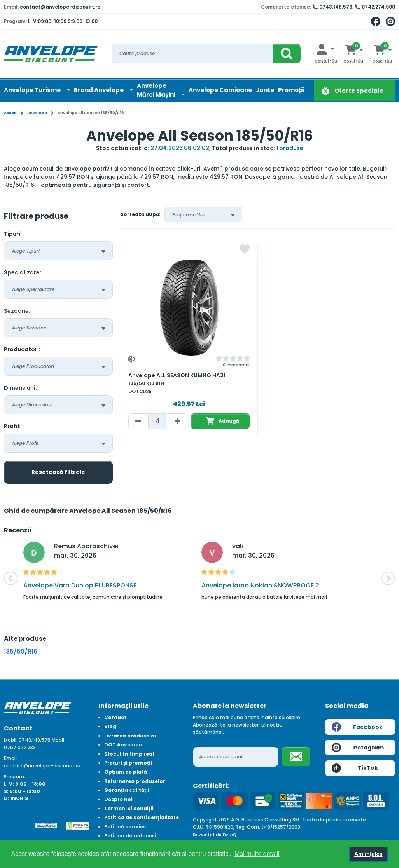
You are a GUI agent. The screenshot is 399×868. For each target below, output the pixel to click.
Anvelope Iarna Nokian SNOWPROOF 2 (260, 585)
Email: (11, 758)
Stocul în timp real (129, 754)
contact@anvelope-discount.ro (60, 7)
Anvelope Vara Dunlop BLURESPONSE (80, 585)
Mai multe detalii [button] (257, 854)
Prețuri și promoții (128, 763)
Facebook (357, 727)
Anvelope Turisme (33, 90)
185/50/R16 (21, 651)
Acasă (10, 113)
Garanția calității (127, 790)
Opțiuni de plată (126, 772)
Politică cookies (125, 827)
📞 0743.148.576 (332, 7)
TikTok (355, 768)
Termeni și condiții (129, 808)
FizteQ (230, 835)
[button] (11, 578)
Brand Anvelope (99, 90)
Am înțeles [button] (368, 854)
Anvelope (37, 113)
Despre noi (118, 799)
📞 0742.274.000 (375, 7)
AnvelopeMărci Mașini (157, 90)
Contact (115, 717)
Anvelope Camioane (220, 90)
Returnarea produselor (135, 781)
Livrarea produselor (130, 736)
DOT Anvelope (123, 745)
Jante (265, 90)
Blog (110, 726)
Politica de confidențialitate (142, 817)
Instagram (358, 748)
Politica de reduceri (130, 836)
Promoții (291, 90)
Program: (15, 776)
